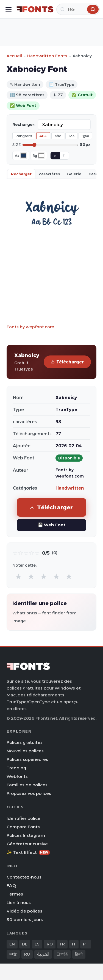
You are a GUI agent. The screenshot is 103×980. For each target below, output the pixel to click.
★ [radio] (18, 576)
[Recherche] (78, 9)
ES (37, 944)
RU (27, 954)
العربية (43, 954)
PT (86, 944)
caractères (49, 174)
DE (25, 944)
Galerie (74, 174)
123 (71, 136)
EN (12, 944)
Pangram (24, 136)
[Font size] (50, 145)
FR (62, 944)
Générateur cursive (27, 844)
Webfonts (17, 776)
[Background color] (41, 156)
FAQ (11, 886)
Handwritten (70, 488)
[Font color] (23, 156)
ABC (43, 136)
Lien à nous (19, 903)
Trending (16, 768)
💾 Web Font (51, 525)
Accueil (14, 56)
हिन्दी (79, 954)
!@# (85, 136)
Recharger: (24, 125)
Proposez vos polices (29, 793)
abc (58, 136)
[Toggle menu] (9, 9)
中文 (13, 954)
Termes (15, 894)
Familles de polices (27, 785)
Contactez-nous (24, 877)
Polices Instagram (26, 835)
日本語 (62, 954)
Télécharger (67, 362)
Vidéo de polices (24, 911)
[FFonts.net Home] (35, 9)
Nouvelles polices (25, 751)
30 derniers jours (25, 920)
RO (50, 944)
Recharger (21, 174)
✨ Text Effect (28, 852)
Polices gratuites (25, 742)
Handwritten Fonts (47, 56)
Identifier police (23, 818)
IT (74, 944)
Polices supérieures (27, 759)
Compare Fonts (23, 827)
